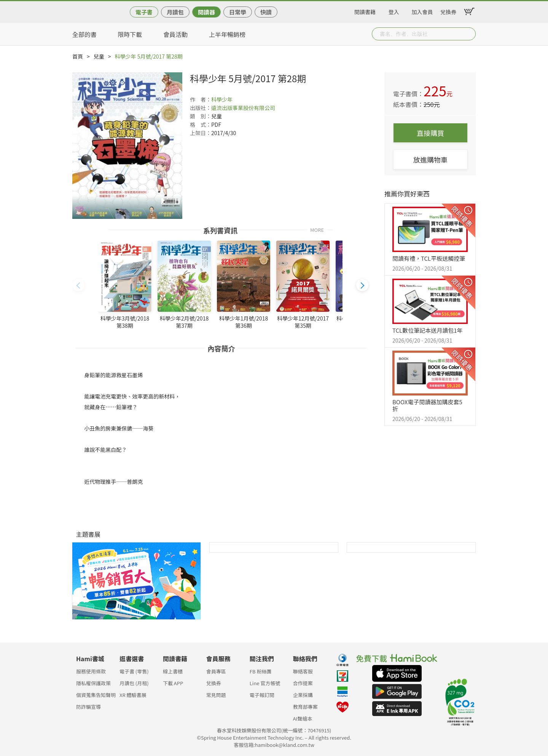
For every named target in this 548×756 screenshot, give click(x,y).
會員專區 (216, 671)
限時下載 (130, 34)
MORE (317, 229)
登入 (394, 11)
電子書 (144, 12)
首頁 (78, 56)
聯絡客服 (303, 671)
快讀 (266, 12)
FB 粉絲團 (261, 671)
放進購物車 (430, 159)
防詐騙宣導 (88, 707)
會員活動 (175, 34)
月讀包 (175, 12)
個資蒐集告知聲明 (96, 695)
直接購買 (430, 133)
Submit (469, 34)
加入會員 (422, 11)
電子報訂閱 (262, 695)
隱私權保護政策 (93, 683)
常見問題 (216, 695)
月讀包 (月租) (134, 683)
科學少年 (222, 99)
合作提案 (303, 683)
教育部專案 (305, 707)
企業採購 (303, 695)
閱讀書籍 (365, 11)
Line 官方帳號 (265, 683)
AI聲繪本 (303, 719)
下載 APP (173, 683)
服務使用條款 (91, 671)
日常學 (238, 12)
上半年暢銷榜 (227, 34)
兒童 (99, 56)
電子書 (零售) (134, 671)
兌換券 (448, 11)
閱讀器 (206, 12)
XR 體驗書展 (133, 695)
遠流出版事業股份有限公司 (243, 108)
